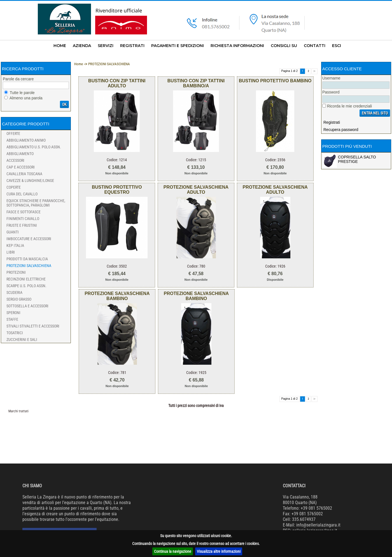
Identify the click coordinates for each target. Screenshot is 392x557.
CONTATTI (315, 46)
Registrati (332, 122)
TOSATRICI (15, 333)
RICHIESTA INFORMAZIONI (237, 46)
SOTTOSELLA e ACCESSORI (27, 306)
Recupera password (341, 130)
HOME (60, 46)
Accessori (15, 160)
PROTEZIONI (16, 272)
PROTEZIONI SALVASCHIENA (29, 266)
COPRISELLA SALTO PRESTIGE (357, 159)
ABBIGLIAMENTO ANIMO (26, 140)
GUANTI (13, 232)
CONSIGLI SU (284, 46)
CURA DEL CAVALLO (22, 194)
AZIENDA (82, 46)
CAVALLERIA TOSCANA (24, 174)
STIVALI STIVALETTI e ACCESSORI (33, 326)
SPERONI (13, 313)
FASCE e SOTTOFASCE (24, 212)
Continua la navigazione (173, 551)
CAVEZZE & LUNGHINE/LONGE (30, 181)
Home (79, 64)
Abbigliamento (20, 154)
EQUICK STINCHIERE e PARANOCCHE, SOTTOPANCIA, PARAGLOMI (36, 203)
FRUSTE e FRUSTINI (22, 225)
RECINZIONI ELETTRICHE (26, 279)
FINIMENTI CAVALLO (23, 219)
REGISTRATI (132, 46)
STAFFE (12, 319)
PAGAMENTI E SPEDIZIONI (178, 46)
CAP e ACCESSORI (21, 167)
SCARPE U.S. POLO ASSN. (26, 286)
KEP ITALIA (15, 245)
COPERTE (14, 187)
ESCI (337, 46)
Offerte (13, 134)
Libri (11, 252)
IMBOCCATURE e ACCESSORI (29, 239)
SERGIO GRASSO (19, 299)
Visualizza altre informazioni (219, 551)
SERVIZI (106, 46)
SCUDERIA (14, 292)
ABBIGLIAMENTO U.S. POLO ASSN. (34, 147)
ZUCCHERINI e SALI (22, 340)
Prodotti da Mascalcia (27, 259)
